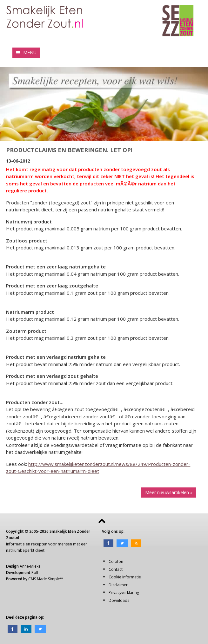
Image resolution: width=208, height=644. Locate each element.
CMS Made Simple (44, 579)
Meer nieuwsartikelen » (169, 492)
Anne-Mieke (30, 566)
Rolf (35, 573)
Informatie (15, 544)
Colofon (116, 561)
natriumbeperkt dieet (25, 550)
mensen (65, 544)
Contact (116, 569)
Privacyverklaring (124, 592)
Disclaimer (118, 585)
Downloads (119, 600)
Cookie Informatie (125, 577)
